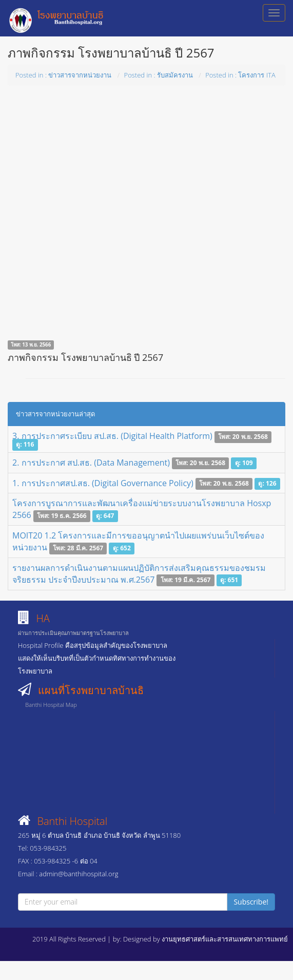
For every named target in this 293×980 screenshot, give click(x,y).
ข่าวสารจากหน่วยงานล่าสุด (55, 414)
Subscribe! (251, 902)
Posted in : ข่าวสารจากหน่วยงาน (63, 75)
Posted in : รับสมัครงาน (159, 75)
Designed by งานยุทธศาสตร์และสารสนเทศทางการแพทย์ (206, 939)
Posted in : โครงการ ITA (240, 75)
